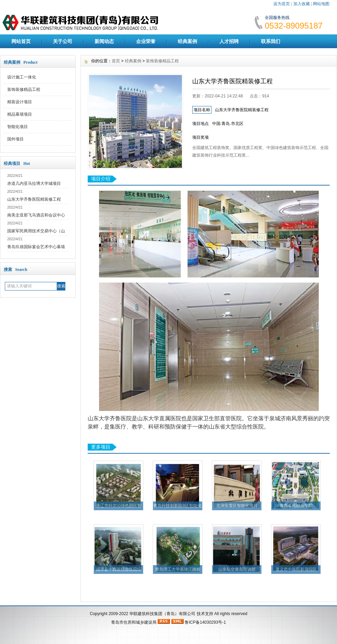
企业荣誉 (146, 41)
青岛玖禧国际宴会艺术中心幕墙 (36, 247)
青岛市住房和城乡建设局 (134, 622)
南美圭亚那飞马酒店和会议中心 (36, 215)
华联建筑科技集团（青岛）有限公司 (162, 614)
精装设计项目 (20, 102)
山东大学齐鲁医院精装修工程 (34, 199)
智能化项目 (18, 127)
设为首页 (282, 4)
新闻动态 (104, 41)
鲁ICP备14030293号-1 (205, 622)
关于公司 (63, 41)
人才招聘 (229, 41)
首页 (116, 61)
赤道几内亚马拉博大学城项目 (34, 183)
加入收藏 (302, 4)
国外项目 (15, 139)
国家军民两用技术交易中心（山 (36, 231)
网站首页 (21, 41)
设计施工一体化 (22, 77)
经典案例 (187, 41)
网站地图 (321, 4)
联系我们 (271, 41)
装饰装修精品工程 (24, 89)
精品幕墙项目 (20, 114)
